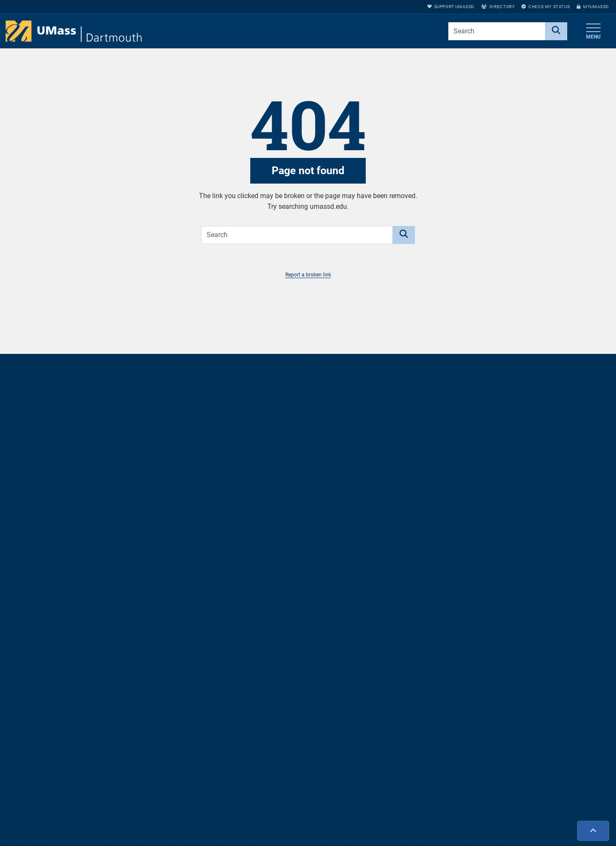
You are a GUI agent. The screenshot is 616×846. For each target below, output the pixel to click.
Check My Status (546, 7)
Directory (498, 7)
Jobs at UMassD (426, 823)
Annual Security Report (434, 837)
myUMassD (593, 7)
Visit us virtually (308, 591)
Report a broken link (308, 275)
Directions (417, 809)
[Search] (556, 31)
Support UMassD (451, 7)
